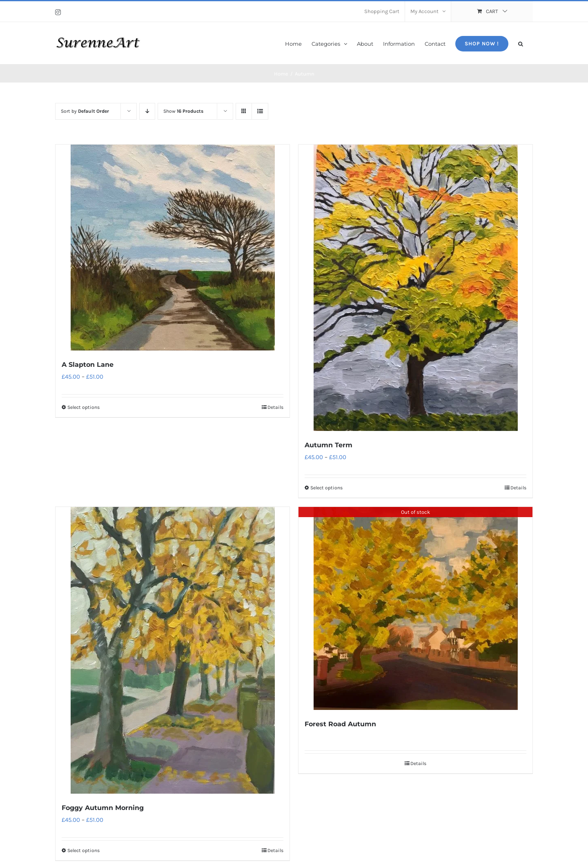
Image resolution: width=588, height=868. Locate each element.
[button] (521, 43)
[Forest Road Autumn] (415, 608)
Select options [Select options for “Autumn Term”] (326, 488)
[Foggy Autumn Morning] (173, 650)
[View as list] (260, 111)
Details (275, 407)
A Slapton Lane (88, 365)
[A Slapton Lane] (173, 248)
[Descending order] (147, 111)
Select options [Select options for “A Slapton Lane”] (84, 407)
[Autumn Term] (415, 288)
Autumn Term (329, 445)
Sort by (85, 111)
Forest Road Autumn (340, 724)
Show (183, 111)
